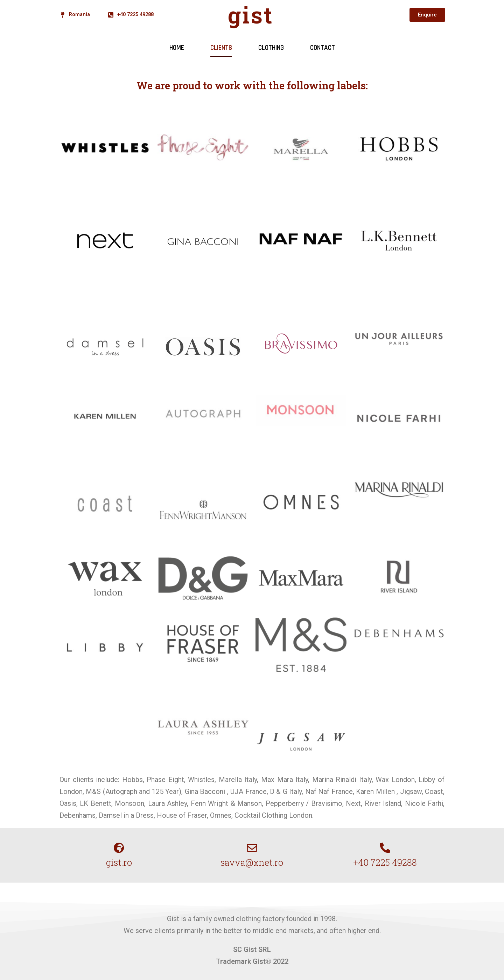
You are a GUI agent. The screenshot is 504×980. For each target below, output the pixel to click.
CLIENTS (221, 48)
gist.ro (119, 862)
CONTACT (323, 48)
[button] (427, 15)
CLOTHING (271, 48)
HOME (177, 48)
